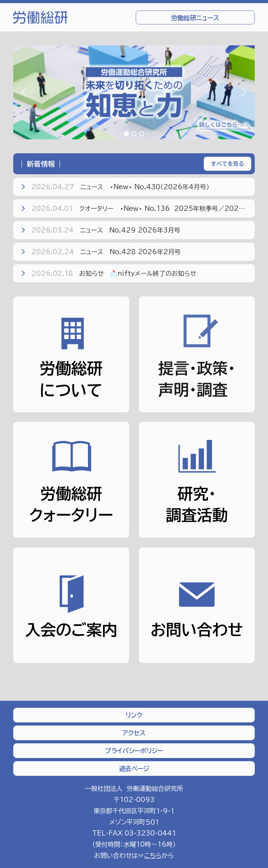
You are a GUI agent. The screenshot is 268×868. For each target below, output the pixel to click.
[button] (134, 92)
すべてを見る (228, 164)
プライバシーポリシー (134, 751)
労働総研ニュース (195, 18)
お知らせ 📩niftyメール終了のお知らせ (108, 273)
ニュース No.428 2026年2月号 (100, 252)
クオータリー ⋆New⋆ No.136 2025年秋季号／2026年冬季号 (137, 208)
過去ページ (134, 768)
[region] (134, 92)
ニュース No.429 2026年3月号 (100, 230)
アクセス (134, 733)
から (159, 855)
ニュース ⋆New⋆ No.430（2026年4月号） (114, 187)
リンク (134, 715)
